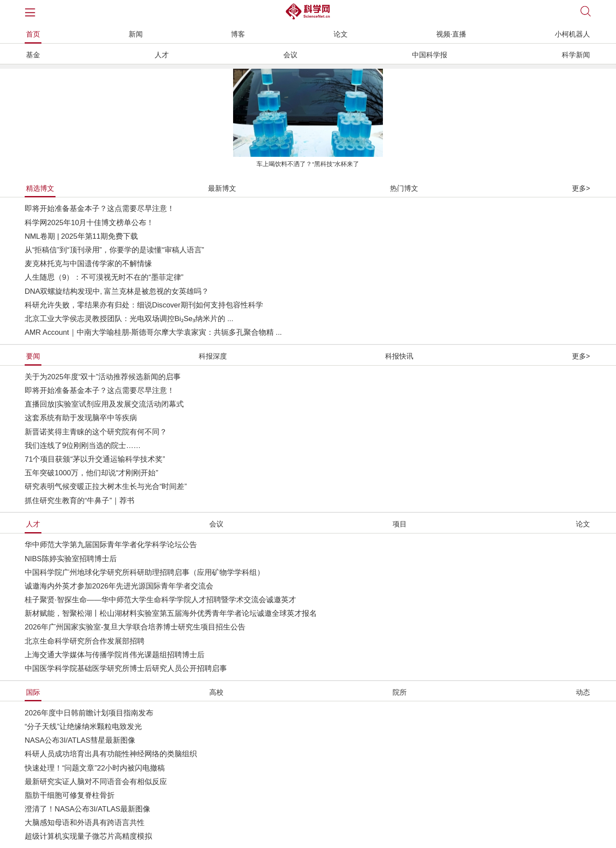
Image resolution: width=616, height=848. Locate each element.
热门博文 (404, 188)
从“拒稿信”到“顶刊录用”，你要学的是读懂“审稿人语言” (114, 250)
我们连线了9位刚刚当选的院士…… (83, 446)
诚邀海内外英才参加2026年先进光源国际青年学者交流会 (119, 586)
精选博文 (40, 188)
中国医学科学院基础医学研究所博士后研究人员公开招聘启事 (126, 668)
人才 (162, 55)
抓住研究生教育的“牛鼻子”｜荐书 (80, 501)
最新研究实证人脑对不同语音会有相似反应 (96, 782)
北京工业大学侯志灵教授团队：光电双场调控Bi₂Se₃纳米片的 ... (129, 319)
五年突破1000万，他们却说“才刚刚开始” (91, 473)
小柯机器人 (572, 34)
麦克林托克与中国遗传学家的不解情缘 (88, 264)
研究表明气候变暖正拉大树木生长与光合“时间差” (106, 487)
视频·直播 (451, 34)
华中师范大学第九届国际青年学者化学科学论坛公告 (111, 545)
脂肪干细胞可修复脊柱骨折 (70, 795)
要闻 (33, 356)
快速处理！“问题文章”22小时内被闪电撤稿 (95, 768)
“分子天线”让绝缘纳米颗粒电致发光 (83, 727)
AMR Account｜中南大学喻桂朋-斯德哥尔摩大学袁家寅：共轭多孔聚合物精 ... (153, 332)
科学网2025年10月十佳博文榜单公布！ (89, 223)
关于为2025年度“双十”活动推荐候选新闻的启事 (103, 377)
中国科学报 (430, 55)
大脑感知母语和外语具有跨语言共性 (85, 823)
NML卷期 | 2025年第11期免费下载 (81, 236)
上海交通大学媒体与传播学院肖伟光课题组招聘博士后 (115, 655)
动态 (583, 692)
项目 (400, 524)
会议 (290, 55)
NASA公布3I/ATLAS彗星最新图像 (80, 740)
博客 (238, 34)
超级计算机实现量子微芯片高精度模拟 (88, 836)
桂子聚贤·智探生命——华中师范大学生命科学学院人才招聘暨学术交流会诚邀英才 (160, 600)
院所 (400, 692)
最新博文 (222, 188)
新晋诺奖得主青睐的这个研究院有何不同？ (96, 432)
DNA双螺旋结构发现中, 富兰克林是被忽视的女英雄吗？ (117, 291)
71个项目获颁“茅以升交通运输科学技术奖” (95, 459)
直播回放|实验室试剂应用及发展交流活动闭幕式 (104, 404)
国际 (33, 692)
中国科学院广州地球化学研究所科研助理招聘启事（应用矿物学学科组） (145, 572)
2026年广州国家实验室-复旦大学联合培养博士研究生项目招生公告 (135, 627)
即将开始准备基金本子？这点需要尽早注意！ (100, 209)
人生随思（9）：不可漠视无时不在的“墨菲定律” (104, 277)
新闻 (136, 34)
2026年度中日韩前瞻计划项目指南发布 (89, 713)
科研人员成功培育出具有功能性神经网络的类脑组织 (111, 754)
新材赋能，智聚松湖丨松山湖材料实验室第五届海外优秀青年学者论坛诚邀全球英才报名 (171, 613)
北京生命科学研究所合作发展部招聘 (85, 641)
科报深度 (213, 356)
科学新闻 (576, 55)
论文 (341, 34)
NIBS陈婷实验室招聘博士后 (71, 559)
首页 (33, 34)
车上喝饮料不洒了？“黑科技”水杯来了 (308, 164)
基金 (33, 55)
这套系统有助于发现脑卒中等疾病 (81, 418)
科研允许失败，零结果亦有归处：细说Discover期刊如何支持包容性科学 (144, 305)
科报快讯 (399, 356)
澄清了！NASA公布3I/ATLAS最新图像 (87, 809)
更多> (581, 188)
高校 (216, 692)
